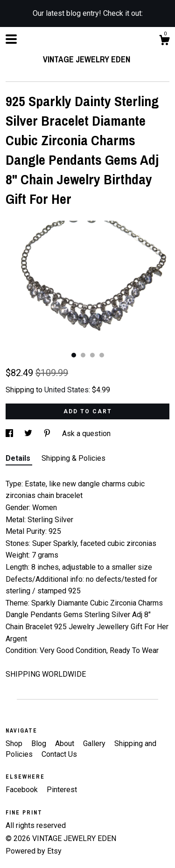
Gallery (95, 744)
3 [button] (92, 355)
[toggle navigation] (11, 39)
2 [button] (83, 355)
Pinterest (62, 790)
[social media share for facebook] (10, 434)
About (66, 744)
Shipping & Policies (73, 458)
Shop (15, 744)
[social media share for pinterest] (48, 434)
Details (19, 458)
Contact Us (59, 754)
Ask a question (86, 434)
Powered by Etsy (34, 851)
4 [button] (102, 355)
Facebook (23, 790)
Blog (40, 744)
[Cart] (164, 41)
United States (66, 390)
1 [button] (74, 355)
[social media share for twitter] (29, 434)
